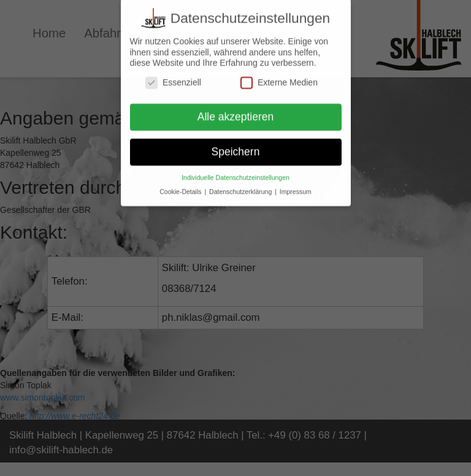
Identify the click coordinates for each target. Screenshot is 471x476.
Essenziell (173, 78)
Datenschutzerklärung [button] (241, 188)
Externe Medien (279, 78)
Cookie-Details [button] (181, 188)
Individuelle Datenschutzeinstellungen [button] (235, 174)
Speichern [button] (236, 148)
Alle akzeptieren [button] (236, 113)
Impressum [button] (296, 188)
